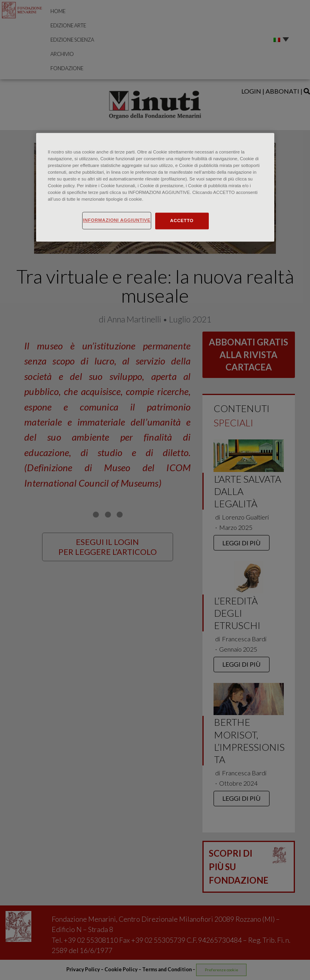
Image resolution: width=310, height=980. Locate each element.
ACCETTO (182, 221)
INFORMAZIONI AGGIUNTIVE (117, 220)
